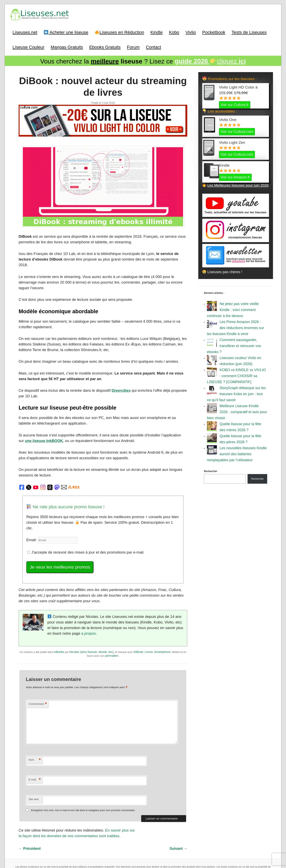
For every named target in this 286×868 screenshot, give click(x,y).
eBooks (59, 628)
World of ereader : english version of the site (143, 856)
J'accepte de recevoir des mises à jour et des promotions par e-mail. (83, 530)
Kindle (157, 32)
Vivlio (191, 32)
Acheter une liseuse (66, 32)
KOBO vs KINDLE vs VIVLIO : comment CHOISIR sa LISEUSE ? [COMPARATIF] (236, 375)
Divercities (117, 376)
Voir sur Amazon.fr (235, 177)
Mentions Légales (165, 847)
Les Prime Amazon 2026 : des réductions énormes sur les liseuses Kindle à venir (235, 327)
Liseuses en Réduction (120, 32)
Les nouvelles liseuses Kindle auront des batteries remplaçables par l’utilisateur (237, 453)
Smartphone (162, 628)
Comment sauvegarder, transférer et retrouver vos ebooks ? (234, 345)
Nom (35, 736)
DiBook (138, 628)
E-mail (35, 755)
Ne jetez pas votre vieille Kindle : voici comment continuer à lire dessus (233, 309)
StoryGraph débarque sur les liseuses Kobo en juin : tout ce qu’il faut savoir (236, 393)
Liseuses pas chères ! (222, 271)
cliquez (210, 61)
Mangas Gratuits (67, 47)
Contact (153, 47)
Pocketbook (214, 32)
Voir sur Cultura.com (237, 131)
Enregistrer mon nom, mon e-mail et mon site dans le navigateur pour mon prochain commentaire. (83, 786)
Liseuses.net (25, 32)
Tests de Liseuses (249, 32)
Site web (34, 775)
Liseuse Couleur (29, 47)
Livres (149, 628)
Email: (32, 518)
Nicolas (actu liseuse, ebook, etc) (91, 628)
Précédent (30, 823)
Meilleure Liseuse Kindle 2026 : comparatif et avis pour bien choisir (237, 411)
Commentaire (38, 679)
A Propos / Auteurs (142, 847)
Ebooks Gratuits (105, 47)
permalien (112, 632)
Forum (133, 47)
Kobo (174, 32)
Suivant (178, 823)
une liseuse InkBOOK (37, 426)
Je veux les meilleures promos (58, 545)
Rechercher (210, 471)
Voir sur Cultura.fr (235, 104)
